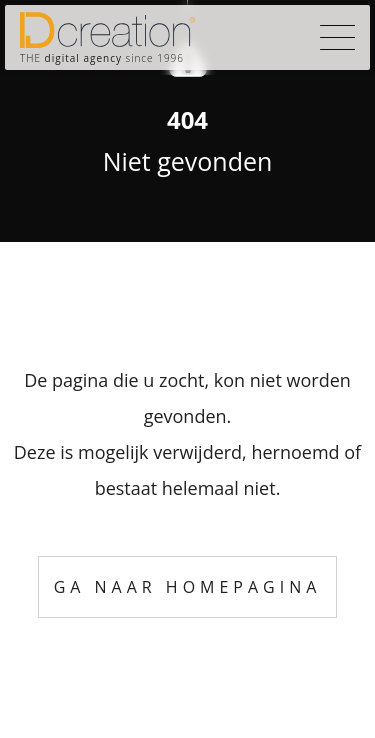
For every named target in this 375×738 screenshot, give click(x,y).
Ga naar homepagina (188, 587)
